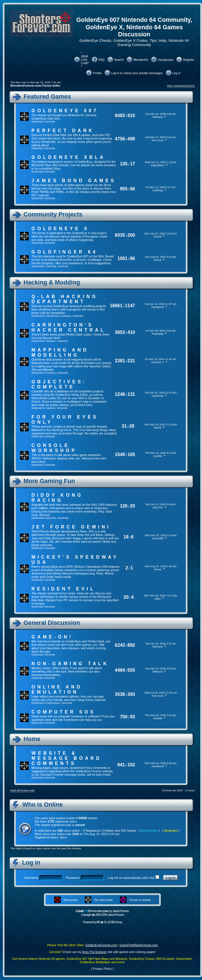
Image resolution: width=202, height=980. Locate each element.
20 (132, 506)
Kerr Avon (158, 140)
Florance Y (158, 362)
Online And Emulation (57, 689)
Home (32, 739)
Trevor (158, 569)
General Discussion (52, 623)
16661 (116, 306)
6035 (120, 235)
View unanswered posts (181, 86)
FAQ (101, 60)
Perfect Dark (63, 131)
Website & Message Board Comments (67, 758)
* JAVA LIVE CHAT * (85, 60)
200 (131, 235)
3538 (120, 694)
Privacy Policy (102, 969)
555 (131, 670)
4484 (120, 670)
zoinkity (158, 456)
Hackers (66, 316)
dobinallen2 (158, 165)
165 (131, 454)
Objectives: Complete (59, 384)
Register (189, 60)
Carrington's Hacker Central (69, 327)
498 (131, 139)
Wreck (158, 237)
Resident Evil (63, 589)
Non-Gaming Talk (70, 664)
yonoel (80, 825)
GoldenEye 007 (65, 111)
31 (124, 426)
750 (124, 717)
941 (121, 765)
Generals (50, 122)
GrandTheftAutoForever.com (139, 945)
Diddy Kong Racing (57, 498)
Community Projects (53, 215)
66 (132, 189)
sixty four (51, 518)
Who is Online (43, 805)
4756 (120, 139)
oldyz (158, 599)
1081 (123, 258)
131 (131, 394)
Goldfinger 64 (65, 252)
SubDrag (158, 190)
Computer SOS (64, 712)
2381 (120, 361)
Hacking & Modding (52, 282)
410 (131, 332)
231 (131, 361)
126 (124, 506)
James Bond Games (74, 181)
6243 (120, 645)
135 (124, 164)
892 (131, 645)
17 (132, 164)
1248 (120, 394)
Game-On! (52, 637)
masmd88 (158, 538)
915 (131, 116)
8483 (120, 116)
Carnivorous (53, 316)
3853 (120, 332)
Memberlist (141, 60)
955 (124, 189)
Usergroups (166, 60)
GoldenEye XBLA (68, 157)
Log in (177, 73)
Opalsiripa (158, 396)
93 (132, 717)
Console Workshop (54, 448)
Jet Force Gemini (71, 527)
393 (131, 694)
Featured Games (47, 97)
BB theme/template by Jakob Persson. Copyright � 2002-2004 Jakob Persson (102, 913)
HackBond (158, 307)
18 (126, 537)
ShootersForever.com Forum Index (35, 86)
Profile (97, 73)
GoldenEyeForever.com (101, 945)
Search (119, 60)
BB (98, 922)
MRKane (158, 117)
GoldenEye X (60, 229)
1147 (130, 306)
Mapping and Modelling (60, 352)
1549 (120, 454)
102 (131, 765)
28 (132, 426)
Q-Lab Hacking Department (65, 299)
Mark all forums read (22, 790)
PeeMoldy (158, 334)
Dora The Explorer (94, 952)
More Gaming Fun (49, 481)
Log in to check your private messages (137, 73)
